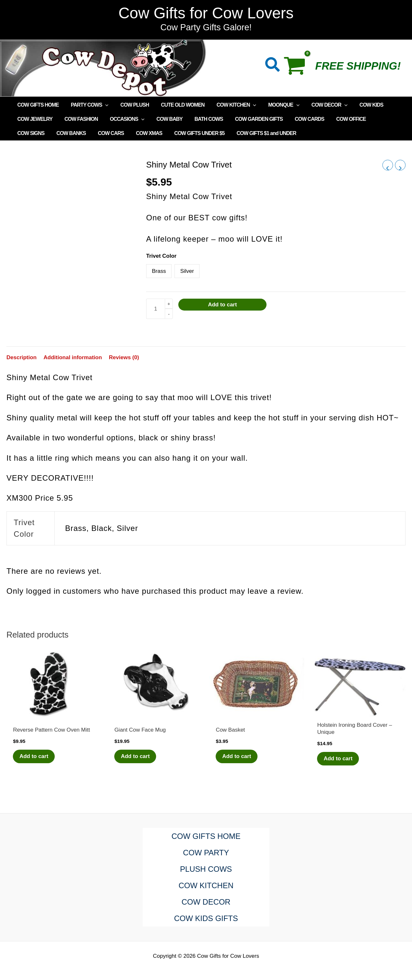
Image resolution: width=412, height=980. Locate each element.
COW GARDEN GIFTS (249, 119)
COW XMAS (106, 133)
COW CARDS (298, 119)
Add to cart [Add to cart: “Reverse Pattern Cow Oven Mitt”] (34, 756)
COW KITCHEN (229, 105)
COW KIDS (359, 105)
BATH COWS (201, 119)
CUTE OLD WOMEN (177, 105)
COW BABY (163, 119)
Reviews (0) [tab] (124, 357)
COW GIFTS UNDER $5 (154, 133)
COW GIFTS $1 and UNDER (219, 133)
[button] (273, 66)
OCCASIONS (123, 119)
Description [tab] (22, 357)
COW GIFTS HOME (37, 105)
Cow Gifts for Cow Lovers (206, 13)
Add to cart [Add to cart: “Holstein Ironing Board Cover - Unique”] (338, 759)
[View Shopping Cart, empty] (298, 68)
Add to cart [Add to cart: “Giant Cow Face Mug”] (135, 756)
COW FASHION (79, 119)
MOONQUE (274, 105)
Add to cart (222, 305)
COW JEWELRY (34, 119)
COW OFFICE (338, 119)
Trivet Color (161, 256)
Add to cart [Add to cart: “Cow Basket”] (237, 756)
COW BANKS (31, 133)
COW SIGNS (377, 119)
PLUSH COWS (206, 869)
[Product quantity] (155, 309)
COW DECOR (318, 105)
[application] (103, 105)
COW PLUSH (131, 105)
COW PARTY (206, 853)
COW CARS (69, 133)
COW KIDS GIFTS (206, 918)
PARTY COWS (87, 105)
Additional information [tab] (73, 357)
